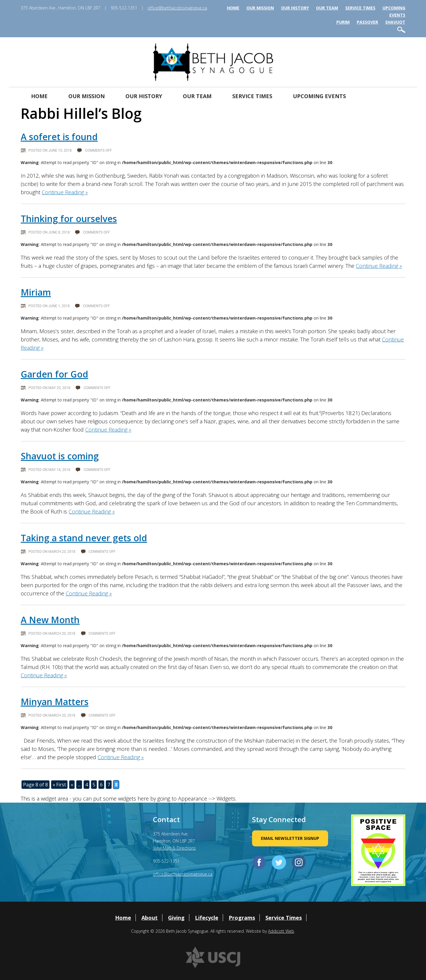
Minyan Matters (55, 702)
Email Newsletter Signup (290, 838)
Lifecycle (207, 918)
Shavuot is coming (60, 456)
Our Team (327, 8)
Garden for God (54, 374)
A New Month (50, 620)
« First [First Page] (59, 785)
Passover (367, 22)
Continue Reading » (65, 192)
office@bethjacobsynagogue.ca (177, 8)
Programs (242, 918)
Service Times (360, 8)
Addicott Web (281, 931)
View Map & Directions (174, 848)
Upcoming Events (319, 96)
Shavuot (395, 22)
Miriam (36, 292)
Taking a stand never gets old (84, 538)
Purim (343, 22)
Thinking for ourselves (69, 219)
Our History (295, 8)
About (150, 918)
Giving (176, 918)
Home (233, 8)
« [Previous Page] (72, 785)
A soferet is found (59, 137)
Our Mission (260, 8)
